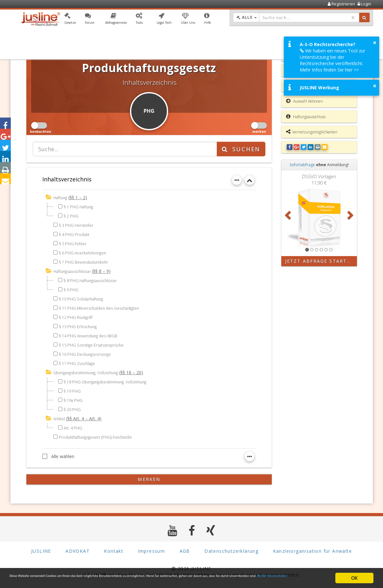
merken (149, 478)
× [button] (375, 43)
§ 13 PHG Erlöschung (80, 326)
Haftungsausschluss (306, 117)
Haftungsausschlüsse (75, 271)
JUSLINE (41, 550)
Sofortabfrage (302, 165)
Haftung (61, 197)
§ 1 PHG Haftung (80, 206)
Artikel (60, 418)
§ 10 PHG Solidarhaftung (84, 298)
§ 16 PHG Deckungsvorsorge (88, 353)
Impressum (152, 550)
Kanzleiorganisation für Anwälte (312, 550)
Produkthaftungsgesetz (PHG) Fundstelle (99, 436)
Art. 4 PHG (74, 426)
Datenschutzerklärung (231, 550)
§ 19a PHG (74, 399)
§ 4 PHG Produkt (76, 234)
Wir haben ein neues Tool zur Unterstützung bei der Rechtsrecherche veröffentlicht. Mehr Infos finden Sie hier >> (332, 60)
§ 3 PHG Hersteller (77, 225)
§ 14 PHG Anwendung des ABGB (91, 335)
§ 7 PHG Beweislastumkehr (86, 262)
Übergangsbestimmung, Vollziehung (90, 372)
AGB (185, 550)
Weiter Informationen (110, 581)
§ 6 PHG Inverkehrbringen (84, 252)
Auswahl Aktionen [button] (304, 101)
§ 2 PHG (72, 216)
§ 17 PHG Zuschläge (79, 363)
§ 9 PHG (72, 289)
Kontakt (114, 550)
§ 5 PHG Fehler (74, 243)
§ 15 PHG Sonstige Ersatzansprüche (95, 344)
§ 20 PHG (73, 408)
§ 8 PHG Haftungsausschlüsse (94, 280)
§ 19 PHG (73, 390)
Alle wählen (58, 455)
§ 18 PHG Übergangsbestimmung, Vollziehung (110, 381)
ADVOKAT (78, 550)
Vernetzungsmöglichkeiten (312, 132)
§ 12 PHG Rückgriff (77, 317)
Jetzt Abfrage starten (320, 261)
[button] (70, 20)
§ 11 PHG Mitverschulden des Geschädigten (103, 307)
